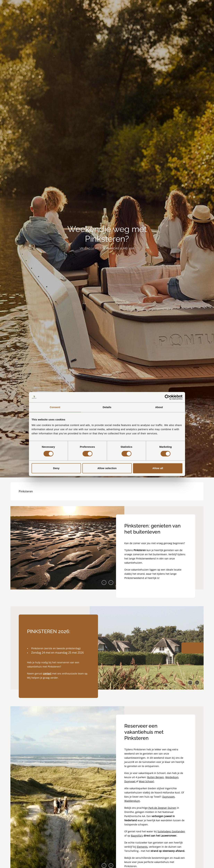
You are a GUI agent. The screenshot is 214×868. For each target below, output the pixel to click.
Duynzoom (168, 797)
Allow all (158, 468)
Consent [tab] (55, 407)
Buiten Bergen (156, 777)
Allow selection (107, 468)
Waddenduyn (132, 801)
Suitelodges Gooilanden (171, 831)
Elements (142, 847)
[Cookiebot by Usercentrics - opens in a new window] (167, 397)
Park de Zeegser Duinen (162, 808)
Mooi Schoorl (146, 781)
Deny (56, 468)
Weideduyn (172, 777)
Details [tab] (107, 407)
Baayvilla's (137, 836)
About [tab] (159, 407)
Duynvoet (130, 781)
